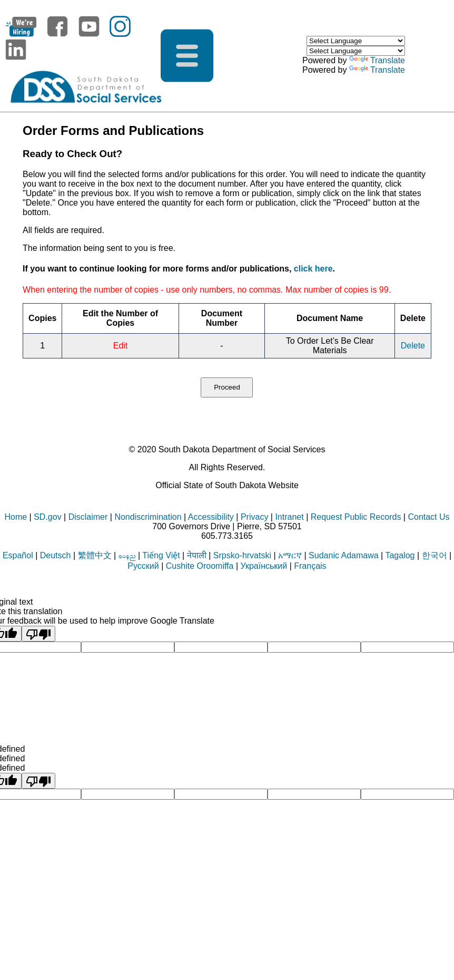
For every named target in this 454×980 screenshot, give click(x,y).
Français (310, 566)
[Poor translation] (38, 634)
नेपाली (197, 555)
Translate (377, 60)
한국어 (435, 555)
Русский (143, 566)
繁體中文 (95, 555)
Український (264, 566)
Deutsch (56, 555)
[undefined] (38, 781)
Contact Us (428, 517)
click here (313, 269)
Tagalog (400, 555)
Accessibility (211, 517)
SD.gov (47, 517)
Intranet (289, 517)
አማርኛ (290, 555)
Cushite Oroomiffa (200, 566)
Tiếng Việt (161, 555)
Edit (121, 346)
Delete (413, 346)
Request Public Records (356, 517)
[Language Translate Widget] (356, 41)
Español (18, 555)
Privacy (254, 517)
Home (16, 517)
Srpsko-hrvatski (242, 555)
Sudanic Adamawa (344, 555)
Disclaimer (88, 517)
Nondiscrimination (148, 517)
